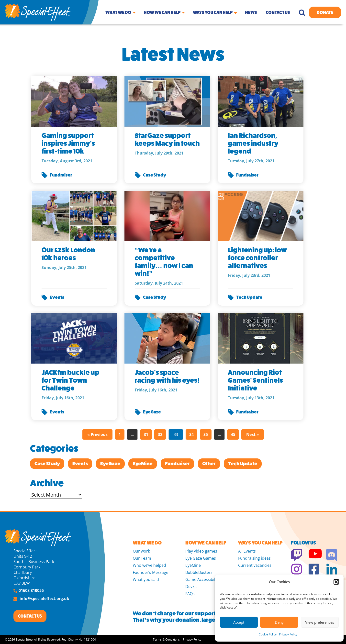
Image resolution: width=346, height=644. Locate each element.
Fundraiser (61, 175)
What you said (146, 579)
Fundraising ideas (254, 558)
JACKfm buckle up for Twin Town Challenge (70, 380)
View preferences (320, 622)
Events (57, 297)
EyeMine (143, 464)
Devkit (191, 587)
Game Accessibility (202, 579)
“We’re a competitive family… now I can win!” (164, 262)
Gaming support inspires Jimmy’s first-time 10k (68, 143)
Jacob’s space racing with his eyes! (167, 376)
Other (209, 464)
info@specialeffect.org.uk (44, 599)
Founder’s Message (151, 572)
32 (160, 434)
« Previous (97, 434)
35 (206, 434)
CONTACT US (30, 616)
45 (233, 434)
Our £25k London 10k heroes (68, 254)
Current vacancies (255, 565)
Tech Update (249, 297)
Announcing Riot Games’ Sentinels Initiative (256, 380)
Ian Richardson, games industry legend (253, 143)
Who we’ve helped (149, 565)
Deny (279, 622)
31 (146, 434)
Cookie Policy (268, 634)
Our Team (142, 558)
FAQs (190, 594)
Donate (325, 12)
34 (191, 434)
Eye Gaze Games (201, 558)
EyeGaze (152, 412)
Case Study (155, 175)
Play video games (201, 551)
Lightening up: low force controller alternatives (257, 258)
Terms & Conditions (166, 639)
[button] (336, 582)
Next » (253, 434)
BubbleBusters (199, 572)
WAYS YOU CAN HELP (260, 543)
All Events (247, 551)
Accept (239, 622)
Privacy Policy (288, 634)
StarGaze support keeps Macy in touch (167, 139)
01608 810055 (31, 590)
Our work (141, 551)
